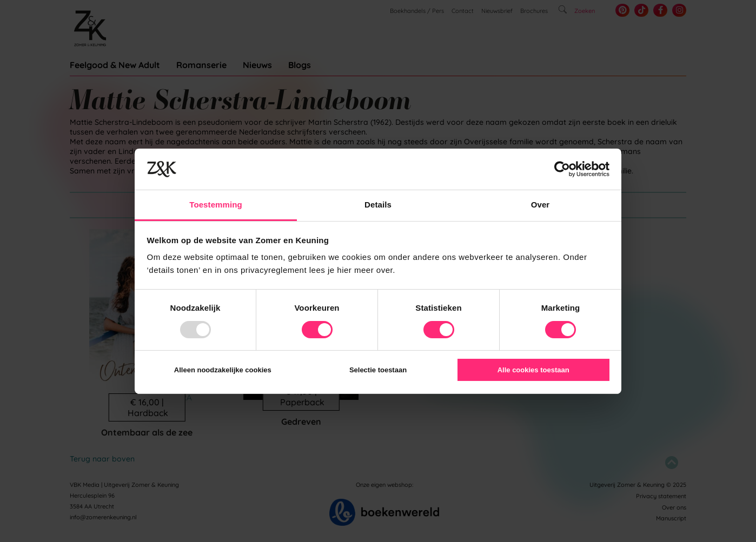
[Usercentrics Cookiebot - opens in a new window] (562, 169)
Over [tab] (541, 205)
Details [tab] (378, 205)
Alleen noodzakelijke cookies (223, 370)
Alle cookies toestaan (533, 370)
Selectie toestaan (378, 370)
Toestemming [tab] (216, 205)
